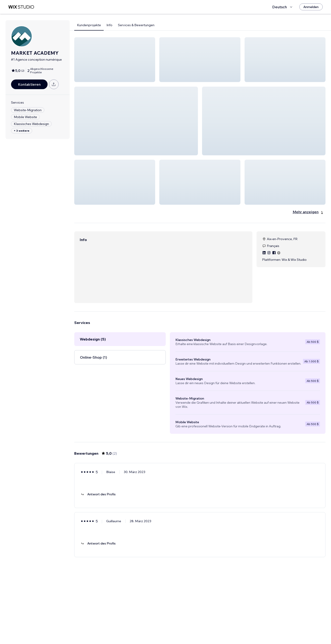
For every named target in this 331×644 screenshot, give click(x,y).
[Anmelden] (311, 7)
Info (109, 25)
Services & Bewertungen (136, 25)
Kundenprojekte (89, 25)
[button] (115, 60)
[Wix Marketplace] (21, 7)
